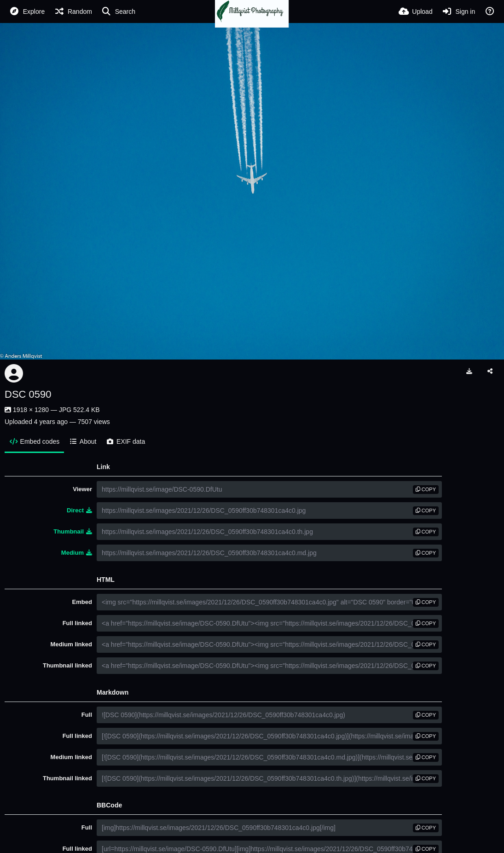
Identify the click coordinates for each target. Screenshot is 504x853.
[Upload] (416, 12)
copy (426, 489)
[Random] (73, 12)
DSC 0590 (28, 394)
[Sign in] (459, 12)
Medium (77, 553)
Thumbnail (73, 531)
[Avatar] (14, 373)
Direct (79, 510)
